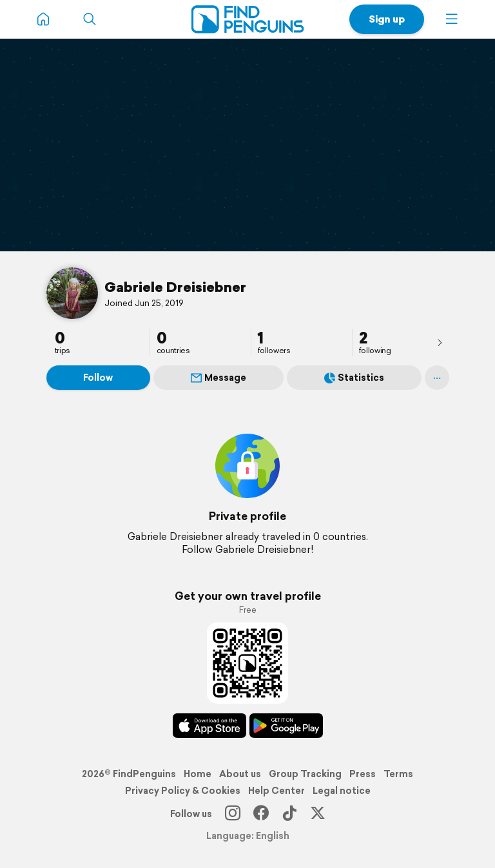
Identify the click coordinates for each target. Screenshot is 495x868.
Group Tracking (305, 774)
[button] (452, 19)
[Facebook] (261, 814)
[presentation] (440, 342)
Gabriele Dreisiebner (175, 287)
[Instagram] (233, 814)
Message (218, 378)
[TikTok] (289, 814)
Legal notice (342, 791)
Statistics (354, 378)
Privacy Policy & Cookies (183, 791)
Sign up (387, 19)
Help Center (277, 791)
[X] (318, 814)
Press (363, 774)
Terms (398, 774)
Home (198, 774)
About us (240, 774)
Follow (98, 378)
